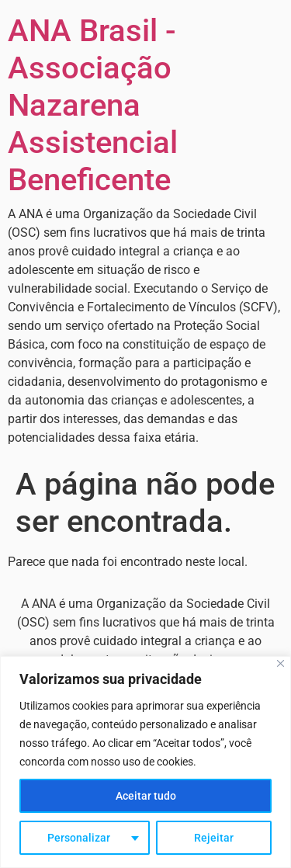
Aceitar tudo (146, 796)
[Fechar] (281, 663)
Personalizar (79, 838)
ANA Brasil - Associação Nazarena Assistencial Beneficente (93, 105)
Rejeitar (214, 838)
